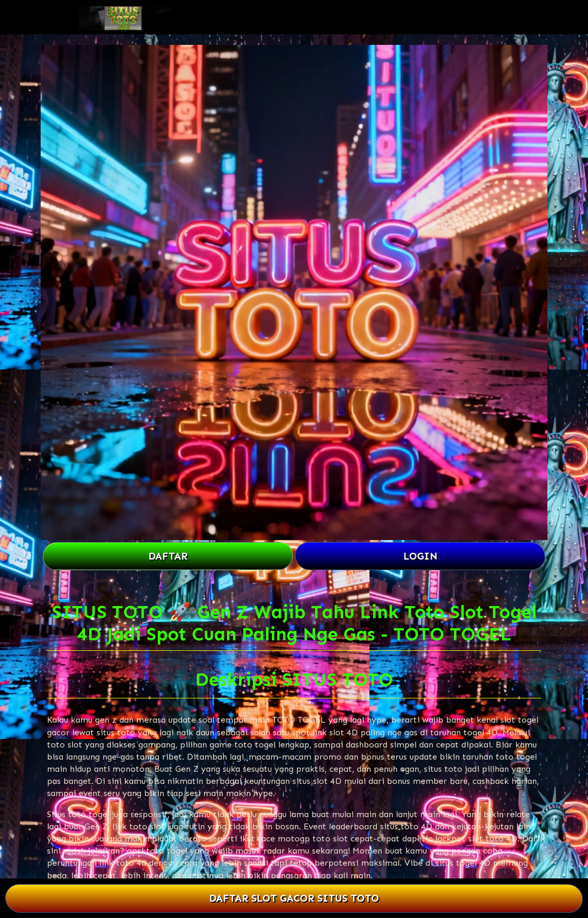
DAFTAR (168, 556)
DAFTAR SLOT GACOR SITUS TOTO (294, 898)
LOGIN (420, 556)
